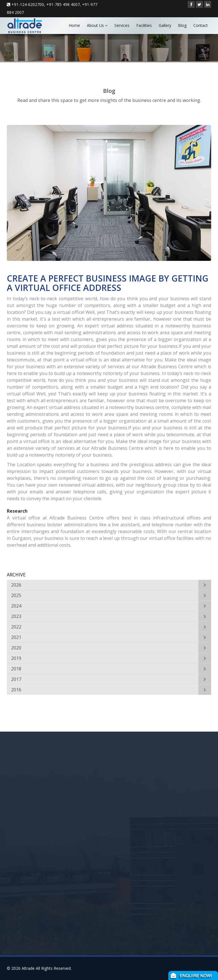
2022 (16, 627)
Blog (182, 25)
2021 (16, 637)
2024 (16, 606)
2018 (16, 669)
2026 (16, 585)
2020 (16, 648)
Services (122, 25)
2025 (16, 595)
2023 (16, 616)
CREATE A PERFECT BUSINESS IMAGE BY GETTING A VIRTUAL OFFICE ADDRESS (108, 283)
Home (74, 25)
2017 (16, 679)
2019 (16, 658)
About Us (97, 25)
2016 (16, 690)
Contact (201, 25)
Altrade (28, 968)
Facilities (144, 25)
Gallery (165, 25)
